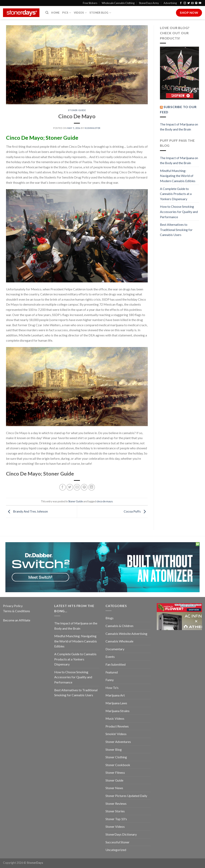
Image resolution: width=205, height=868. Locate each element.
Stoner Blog (100, 13)
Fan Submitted (116, 664)
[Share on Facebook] (63, 487)
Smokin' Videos (116, 734)
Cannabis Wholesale (119, 641)
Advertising (170, 3)
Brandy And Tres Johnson (27, 511)
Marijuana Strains (118, 711)
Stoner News (114, 788)
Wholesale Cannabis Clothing (118, 3)
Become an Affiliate (17, 620)
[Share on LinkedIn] (92, 487)
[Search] (47, 13)
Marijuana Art (115, 695)
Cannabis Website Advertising (126, 634)
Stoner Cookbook (118, 765)
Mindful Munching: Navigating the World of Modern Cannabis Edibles (178, 176)
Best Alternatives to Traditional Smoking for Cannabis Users (176, 230)
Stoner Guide (77, 110)
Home (55, 13)
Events (110, 657)
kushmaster (93, 128)
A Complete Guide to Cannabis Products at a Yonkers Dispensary (176, 194)
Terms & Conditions (17, 611)
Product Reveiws (117, 726)
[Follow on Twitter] (189, 3)
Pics (67, 13)
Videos (80, 13)
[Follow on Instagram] (185, 3)
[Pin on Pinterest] (84, 487)
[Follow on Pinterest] (196, 3)
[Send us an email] (192, 3)
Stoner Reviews (116, 803)
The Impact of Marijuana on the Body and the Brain (179, 127)
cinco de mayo (105, 501)
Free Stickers (90, 3)
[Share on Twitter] (70, 487)
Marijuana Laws (116, 703)
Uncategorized (116, 850)
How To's (112, 688)
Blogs (110, 618)
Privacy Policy (13, 606)
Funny (110, 680)
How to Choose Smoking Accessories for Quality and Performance (179, 212)
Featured (112, 672)
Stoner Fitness (115, 772)
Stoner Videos (115, 826)
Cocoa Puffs (136, 511)
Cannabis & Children (119, 626)
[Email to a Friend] (77, 487)
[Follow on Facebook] (181, 3)
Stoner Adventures (118, 742)
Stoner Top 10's (116, 819)
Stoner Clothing (116, 757)
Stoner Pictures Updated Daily (126, 796)
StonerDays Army (149, 3)
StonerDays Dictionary (121, 834)
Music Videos (115, 718)
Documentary (115, 649)
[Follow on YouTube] (200, 3)
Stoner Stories (115, 811)
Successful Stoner (118, 842)
